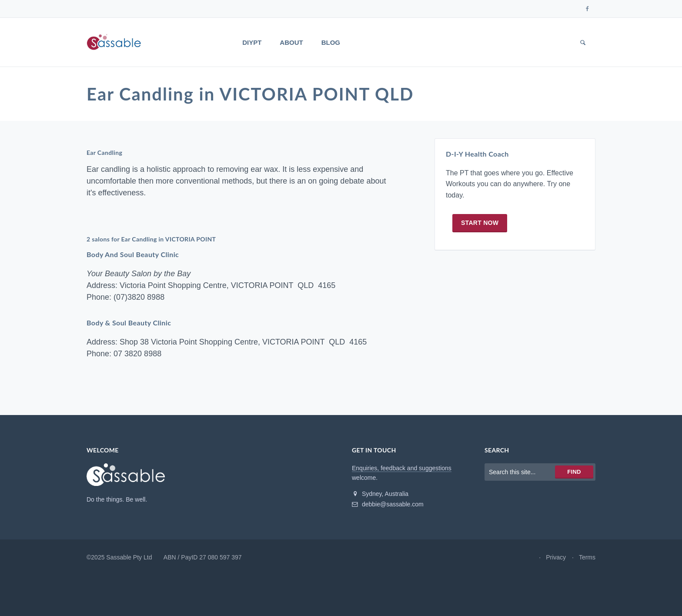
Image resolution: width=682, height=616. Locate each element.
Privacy (556, 557)
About (291, 42)
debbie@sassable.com (388, 504)
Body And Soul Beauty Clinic (133, 254)
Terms (587, 557)
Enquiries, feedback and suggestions (402, 468)
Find (574, 472)
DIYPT (252, 42)
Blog (331, 42)
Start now (480, 223)
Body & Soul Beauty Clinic (129, 323)
